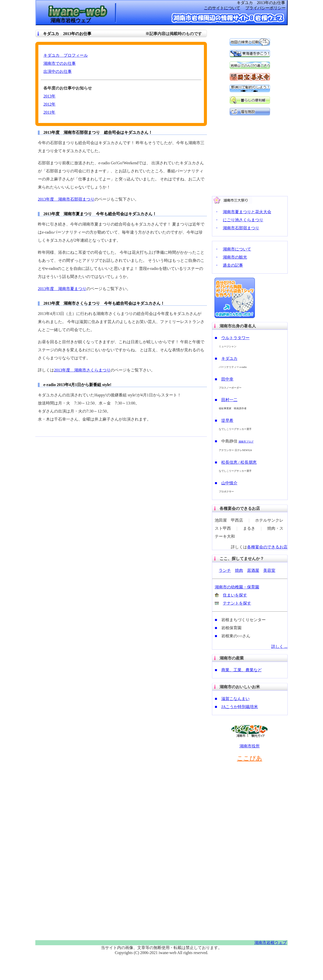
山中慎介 (229, 483)
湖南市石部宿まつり (241, 228)
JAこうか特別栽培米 (240, 707)
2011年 (49, 112)
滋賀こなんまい (235, 699)
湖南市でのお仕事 (60, 63)
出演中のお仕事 (58, 71)
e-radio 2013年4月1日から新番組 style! (77, 385)
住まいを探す (235, 595)
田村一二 (229, 400)
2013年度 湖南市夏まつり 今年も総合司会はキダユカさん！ (100, 214)
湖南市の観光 (235, 257)
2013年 (49, 96)
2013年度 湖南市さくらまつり (82, 370)
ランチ (225, 570)
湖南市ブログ (246, 442)
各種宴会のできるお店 (267, 547)
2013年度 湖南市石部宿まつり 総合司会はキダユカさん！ (98, 132)
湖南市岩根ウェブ (271, 943)
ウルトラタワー (235, 338)
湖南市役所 (250, 746)
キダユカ (229, 358)
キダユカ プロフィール (66, 55)
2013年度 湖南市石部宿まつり (66, 199)
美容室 (269, 570)
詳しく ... (279, 646)
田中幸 (227, 379)
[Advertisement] (73, 477)
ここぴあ (250, 758)
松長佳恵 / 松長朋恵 (239, 462)
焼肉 (239, 570)
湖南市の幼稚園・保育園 (237, 587)
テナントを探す (237, 603)
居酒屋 (253, 570)
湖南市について (237, 249)
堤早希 (227, 420)
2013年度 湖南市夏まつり (62, 289)
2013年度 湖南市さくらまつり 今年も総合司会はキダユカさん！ (104, 303)
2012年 (49, 104)
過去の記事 (233, 265)
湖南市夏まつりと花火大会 (247, 212)
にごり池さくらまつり (243, 220)
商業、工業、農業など (241, 670)
